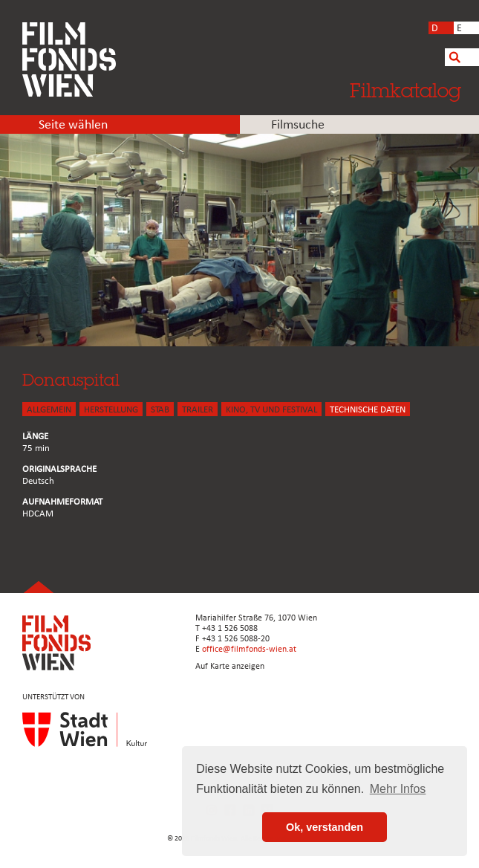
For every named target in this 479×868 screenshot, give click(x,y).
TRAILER (198, 410)
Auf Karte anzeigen (230, 667)
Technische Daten (368, 410)
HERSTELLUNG (111, 410)
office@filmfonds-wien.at (249, 650)
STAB (160, 410)
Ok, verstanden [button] (325, 827)
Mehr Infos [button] (398, 789)
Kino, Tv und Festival (271, 410)
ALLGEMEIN (49, 410)
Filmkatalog (405, 90)
